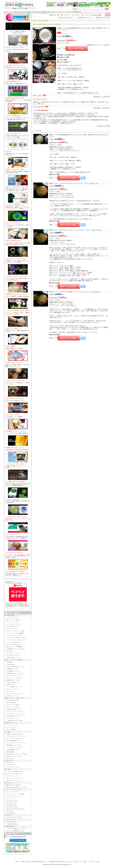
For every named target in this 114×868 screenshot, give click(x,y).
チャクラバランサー (11, 727)
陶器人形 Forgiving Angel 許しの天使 (15, 787)
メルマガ (70, 12)
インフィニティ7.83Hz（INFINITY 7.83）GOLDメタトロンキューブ (79, 136)
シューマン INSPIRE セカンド (13, 644)
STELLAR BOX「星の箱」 (12, 700)
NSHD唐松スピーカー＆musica (13, 756)
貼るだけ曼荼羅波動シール (12, 741)
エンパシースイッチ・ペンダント (14, 712)
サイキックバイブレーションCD (13, 789)
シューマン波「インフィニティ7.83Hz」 (16, 258)
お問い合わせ (37, 12)
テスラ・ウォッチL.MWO (12, 707)
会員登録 (29, 12)
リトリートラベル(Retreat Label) (14, 738)
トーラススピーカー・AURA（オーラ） (16, 516)
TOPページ (18, 862)
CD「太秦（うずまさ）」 (12, 801)
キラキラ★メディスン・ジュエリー (15, 714)
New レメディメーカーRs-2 (13, 415)
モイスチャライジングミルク (13, 776)
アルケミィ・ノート (11, 689)
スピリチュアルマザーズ (12, 792)
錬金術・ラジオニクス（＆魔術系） (14, 660)
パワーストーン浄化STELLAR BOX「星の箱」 (18, 310)
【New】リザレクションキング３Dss (15, 380)
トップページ (9, 12)
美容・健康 (7, 769)
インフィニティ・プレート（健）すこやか (75, 230)
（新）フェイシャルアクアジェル (14, 778)
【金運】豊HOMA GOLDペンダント (15, 716)
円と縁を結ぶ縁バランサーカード (14, 673)
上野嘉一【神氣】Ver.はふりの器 (14, 667)
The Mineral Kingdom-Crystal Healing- (15, 809)
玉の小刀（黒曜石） (11, 346)
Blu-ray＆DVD (8, 815)
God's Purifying (9, 811)
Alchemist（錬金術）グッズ (12, 822)
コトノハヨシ (9, 691)
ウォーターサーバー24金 (12, 767)
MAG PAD (8, 151)
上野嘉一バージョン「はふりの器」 (15, 169)
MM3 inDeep (8, 651)
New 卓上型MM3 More (11, 626)
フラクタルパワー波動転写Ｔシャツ (15, 205)
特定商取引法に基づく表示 (103, 18)
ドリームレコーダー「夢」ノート (14, 676)
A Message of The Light (11, 807)
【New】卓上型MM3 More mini (14, 241)
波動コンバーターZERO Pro (13, 620)
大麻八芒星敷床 (9, 752)
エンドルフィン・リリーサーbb (14, 552)
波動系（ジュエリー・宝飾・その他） (14, 698)
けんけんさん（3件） (39, 107)
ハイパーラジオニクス (10, 820)
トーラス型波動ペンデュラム (13, 687)
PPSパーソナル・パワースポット (14, 678)
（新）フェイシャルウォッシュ (13, 780)
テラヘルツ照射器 (10, 729)
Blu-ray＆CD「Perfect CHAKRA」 (14, 817)
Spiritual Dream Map (10, 805)
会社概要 (45, 12)
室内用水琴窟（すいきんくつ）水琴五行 (16, 754)
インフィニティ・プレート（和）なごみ (74, 183)
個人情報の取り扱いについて (85, 18)
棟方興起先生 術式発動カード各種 (14, 98)
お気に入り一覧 (54, 15)
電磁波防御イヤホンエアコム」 (14, 745)
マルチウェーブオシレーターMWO (15, 47)
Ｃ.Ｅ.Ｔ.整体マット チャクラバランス (15, 736)
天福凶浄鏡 (8, 662)
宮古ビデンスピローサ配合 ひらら (13, 774)
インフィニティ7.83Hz (11, 622)
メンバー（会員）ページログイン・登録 (89, 862)
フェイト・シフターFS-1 (12, 499)
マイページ (67, 15)
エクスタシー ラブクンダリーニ (14, 796)
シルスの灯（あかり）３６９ (13, 133)
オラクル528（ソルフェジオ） (13, 655)
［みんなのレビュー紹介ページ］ (57, 12)
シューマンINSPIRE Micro (12, 642)
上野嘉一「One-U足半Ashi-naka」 (14, 734)
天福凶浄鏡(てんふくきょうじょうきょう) (16, 294)
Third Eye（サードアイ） (12, 696)
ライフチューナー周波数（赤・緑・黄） (16, 638)
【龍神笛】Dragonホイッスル (13, 709)
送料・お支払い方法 (20, 12)
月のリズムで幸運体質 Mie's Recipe (14, 831)
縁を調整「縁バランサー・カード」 (15, 447)
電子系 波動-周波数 (10, 615)
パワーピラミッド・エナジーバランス (15, 743)
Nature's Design (9, 759)
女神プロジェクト (9, 783)
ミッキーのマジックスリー (12, 653)
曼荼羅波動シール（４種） (12, 680)
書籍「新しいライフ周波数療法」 (14, 647)
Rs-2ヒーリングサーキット (13, 534)
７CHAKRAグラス (10, 765)
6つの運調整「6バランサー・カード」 (16, 431)
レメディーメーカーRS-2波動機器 (14, 633)
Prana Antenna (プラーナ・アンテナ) (15, 65)
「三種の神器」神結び (11, 824)
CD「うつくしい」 (10, 798)
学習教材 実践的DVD (10, 826)
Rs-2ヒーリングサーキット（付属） (15, 631)
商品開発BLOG (78, 12)
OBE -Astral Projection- (11, 803)
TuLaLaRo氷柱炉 (10, 664)
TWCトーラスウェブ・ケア (13, 223)
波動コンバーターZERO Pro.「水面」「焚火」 (18, 187)
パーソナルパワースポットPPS (13, 747)
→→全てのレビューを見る (103, 126)
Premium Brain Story (10, 813)
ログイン (78, 15)
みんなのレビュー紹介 (71, 862)
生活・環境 (7, 732)
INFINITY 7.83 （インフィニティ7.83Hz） (49, 24)
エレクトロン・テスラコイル (13, 624)
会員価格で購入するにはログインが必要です (98, 45)
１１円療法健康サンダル (12, 750)
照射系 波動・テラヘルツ (11, 723)
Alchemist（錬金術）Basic (12, 682)
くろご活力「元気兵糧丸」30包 (13, 771)
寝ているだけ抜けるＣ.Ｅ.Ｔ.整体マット (16, 571)
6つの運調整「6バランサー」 (13, 671)
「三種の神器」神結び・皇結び (13, 720)
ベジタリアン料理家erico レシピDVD (15, 829)
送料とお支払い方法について (66, 18)
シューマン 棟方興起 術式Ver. (13, 116)
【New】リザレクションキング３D (15, 398)
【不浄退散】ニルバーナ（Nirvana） (15, 649)
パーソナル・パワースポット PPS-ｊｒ (16, 464)
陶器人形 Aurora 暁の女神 (12, 785)
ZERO (34, 21)
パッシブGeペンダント (11, 718)
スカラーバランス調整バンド (13, 328)
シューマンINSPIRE (43, 21)
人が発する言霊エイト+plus (12, 658)
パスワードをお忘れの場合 (93, 15)
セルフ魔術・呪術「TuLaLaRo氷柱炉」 (16, 482)
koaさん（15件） (37, 95)
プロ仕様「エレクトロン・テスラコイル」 (17, 276)
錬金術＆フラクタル (11, 685)
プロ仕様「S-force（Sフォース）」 (15, 363)
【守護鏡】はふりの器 (11, 669)
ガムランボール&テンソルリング (14, 694)
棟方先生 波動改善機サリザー (13, 81)
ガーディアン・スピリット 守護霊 (14, 794)
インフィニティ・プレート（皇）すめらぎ (74, 292)
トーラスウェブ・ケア (11, 618)
